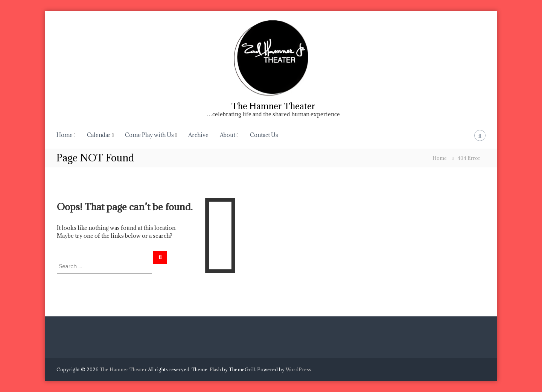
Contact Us (264, 135)
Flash (215, 369)
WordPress (298, 369)
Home (65, 135)
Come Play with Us (149, 135)
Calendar (99, 135)
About (228, 135)
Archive (198, 135)
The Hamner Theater (273, 106)
